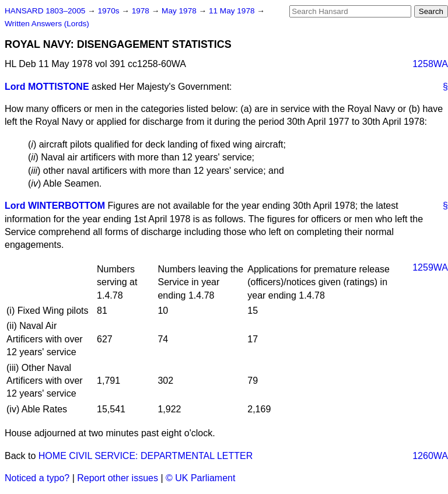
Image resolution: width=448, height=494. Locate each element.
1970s (109, 11)
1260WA (430, 456)
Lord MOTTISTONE (47, 87)
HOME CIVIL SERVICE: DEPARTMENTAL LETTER (146, 456)
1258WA (430, 64)
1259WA (430, 267)
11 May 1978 (233, 11)
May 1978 (180, 11)
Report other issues (118, 478)
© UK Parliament (200, 478)
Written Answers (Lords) (47, 24)
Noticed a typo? (37, 478)
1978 (142, 11)
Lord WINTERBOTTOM (55, 206)
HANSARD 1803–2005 (45, 11)
